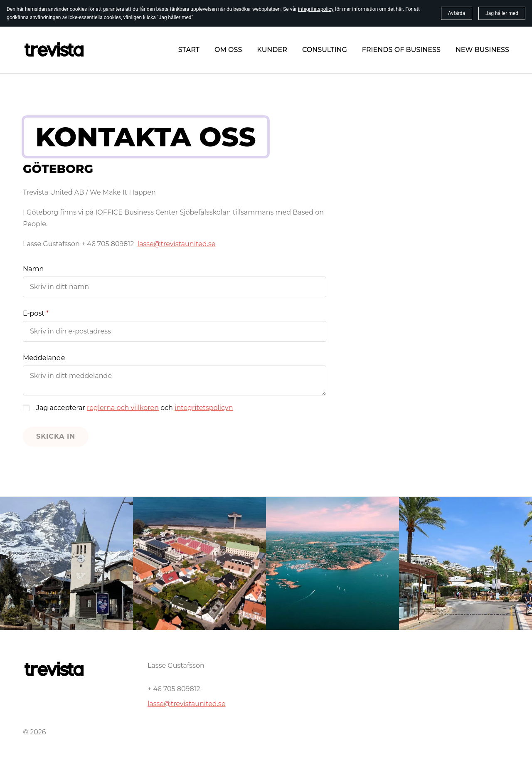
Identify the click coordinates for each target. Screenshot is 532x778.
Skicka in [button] (56, 436)
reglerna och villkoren (123, 408)
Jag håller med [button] (502, 13)
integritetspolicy (316, 9)
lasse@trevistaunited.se (187, 704)
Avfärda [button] (457, 13)
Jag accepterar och (135, 408)
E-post (34, 313)
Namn (33, 269)
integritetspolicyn (204, 408)
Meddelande (44, 358)
